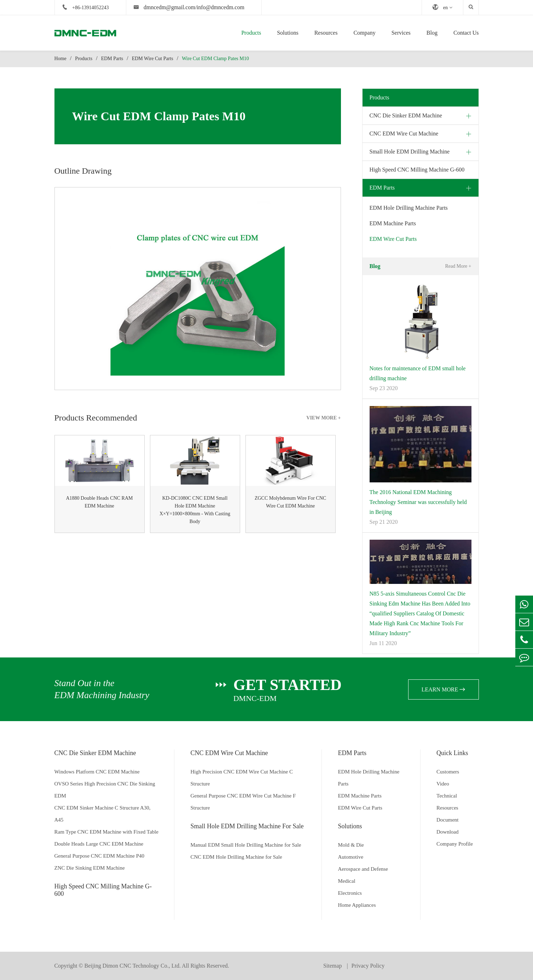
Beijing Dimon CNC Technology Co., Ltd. (133, 966)
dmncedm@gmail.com (169, 7)
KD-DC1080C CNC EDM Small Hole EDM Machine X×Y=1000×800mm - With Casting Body (195, 510)
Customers (448, 772)
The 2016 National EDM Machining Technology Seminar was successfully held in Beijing (418, 502)
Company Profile (455, 844)
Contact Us (466, 33)
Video (443, 784)
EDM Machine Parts (393, 223)
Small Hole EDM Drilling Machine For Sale (247, 826)
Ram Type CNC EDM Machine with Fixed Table (106, 832)
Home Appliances (357, 905)
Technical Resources (447, 802)
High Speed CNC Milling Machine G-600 (417, 170)
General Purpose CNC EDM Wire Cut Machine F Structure (243, 802)
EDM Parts (112, 59)
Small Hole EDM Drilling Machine (410, 152)
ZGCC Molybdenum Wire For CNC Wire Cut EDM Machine (290, 502)
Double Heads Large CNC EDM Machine (99, 844)
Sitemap (333, 966)
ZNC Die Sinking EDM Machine (90, 868)
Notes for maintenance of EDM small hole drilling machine (418, 373)
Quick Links (452, 753)
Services (401, 33)
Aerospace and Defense (363, 869)
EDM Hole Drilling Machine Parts (409, 208)
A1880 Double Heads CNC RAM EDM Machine (100, 502)
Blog (432, 33)
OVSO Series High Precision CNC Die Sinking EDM (105, 790)
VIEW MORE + (323, 418)
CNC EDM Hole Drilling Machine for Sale (236, 857)
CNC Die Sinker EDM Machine (406, 115)
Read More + (458, 266)
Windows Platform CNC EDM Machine (97, 772)
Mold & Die (351, 845)
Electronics (350, 893)
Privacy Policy (368, 966)
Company (364, 33)
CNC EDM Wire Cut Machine (404, 134)
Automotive (350, 857)
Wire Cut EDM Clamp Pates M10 (215, 59)
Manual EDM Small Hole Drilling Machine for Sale (246, 845)
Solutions (288, 33)
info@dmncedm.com (221, 7)
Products (251, 33)
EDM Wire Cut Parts (153, 59)
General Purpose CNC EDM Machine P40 (100, 856)
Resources (326, 33)
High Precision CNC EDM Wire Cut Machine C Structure (242, 778)
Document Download (448, 826)
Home (60, 59)
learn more (444, 689)
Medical (346, 881)
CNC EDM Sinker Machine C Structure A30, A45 (103, 814)
